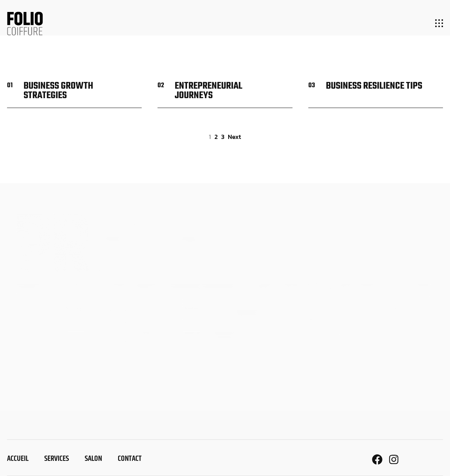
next (234, 137)
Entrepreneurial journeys (208, 91)
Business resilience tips (374, 86)
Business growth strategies (58, 91)
